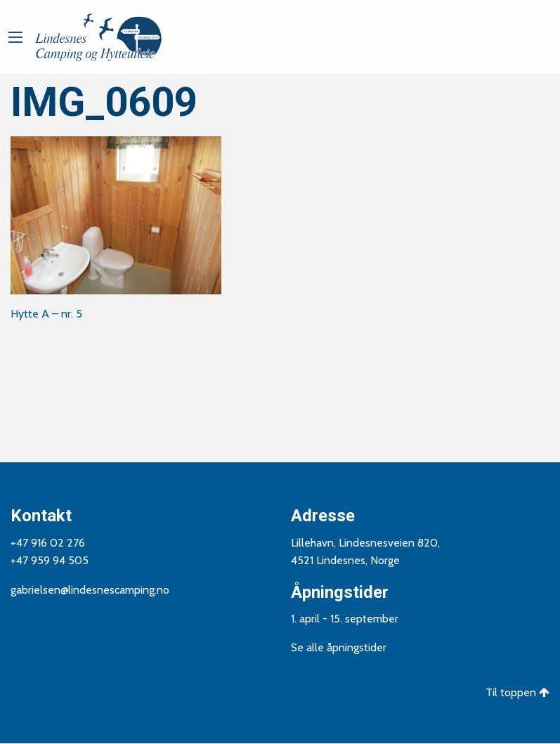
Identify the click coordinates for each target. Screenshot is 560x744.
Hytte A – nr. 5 (46, 314)
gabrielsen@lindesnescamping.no (90, 590)
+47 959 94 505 (50, 560)
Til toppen (517, 692)
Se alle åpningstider (339, 647)
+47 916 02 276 (48, 543)
